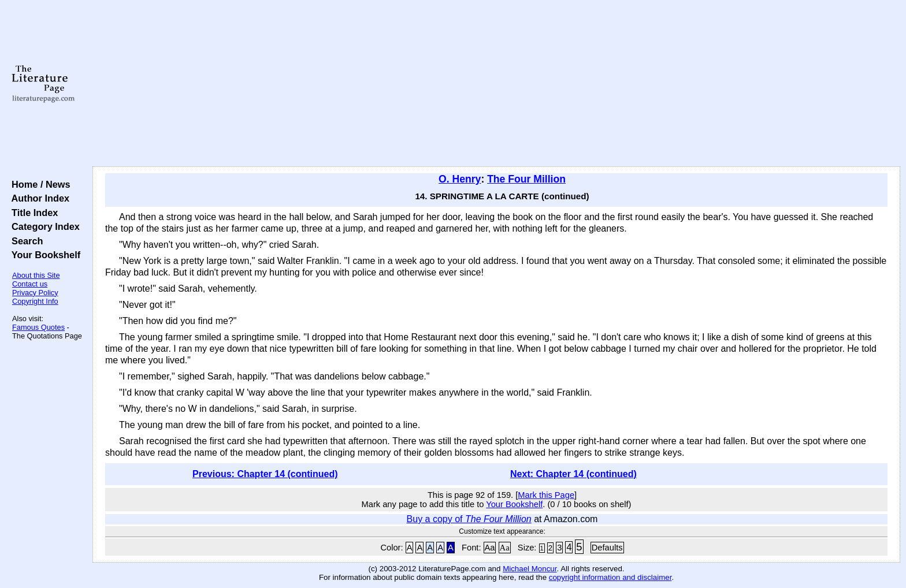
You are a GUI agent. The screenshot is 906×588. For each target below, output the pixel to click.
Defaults (607, 548)
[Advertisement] (496, 84)
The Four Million (526, 179)
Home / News (38, 184)
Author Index (38, 198)
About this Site (36, 275)
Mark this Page (546, 495)
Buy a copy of (469, 519)
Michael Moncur (530, 569)
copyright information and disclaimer (610, 577)
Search (25, 241)
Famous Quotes (38, 327)
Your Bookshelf (43, 255)
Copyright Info (35, 301)
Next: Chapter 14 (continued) (573, 474)
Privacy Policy (35, 293)
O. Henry (460, 179)
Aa (490, 548)
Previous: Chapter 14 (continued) (265, 474)
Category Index (43, 226)
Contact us (30, 284)
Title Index (32, 213)
